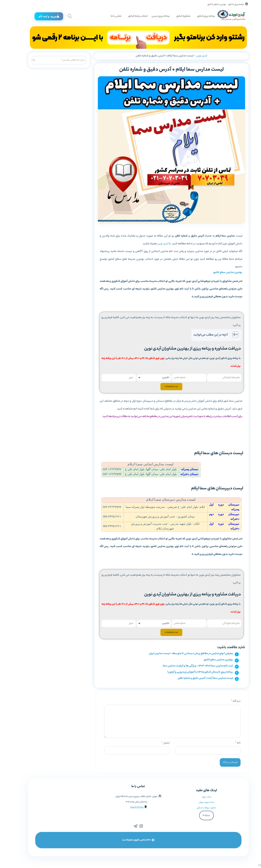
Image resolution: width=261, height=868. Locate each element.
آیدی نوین (194, 56)
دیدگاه (228, 701)
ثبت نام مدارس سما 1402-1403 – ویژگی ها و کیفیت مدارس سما (190, 666)
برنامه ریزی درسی (153, 16)
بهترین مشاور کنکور (209, 4)
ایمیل (158, 743)
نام (230, 743)
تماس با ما (108, 16)
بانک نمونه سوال (199, 802)
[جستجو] (26, 60)
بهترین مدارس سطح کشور (220, 273)
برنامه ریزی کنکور (228, 4)
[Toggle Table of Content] (226, 334)
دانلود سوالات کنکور (199, 808)
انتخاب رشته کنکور (130, 16)
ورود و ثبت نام (41, 16)
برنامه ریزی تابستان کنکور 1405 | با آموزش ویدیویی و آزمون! (192, 672)
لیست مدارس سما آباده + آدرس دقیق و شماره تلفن (198, 678)
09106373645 (129, 807)
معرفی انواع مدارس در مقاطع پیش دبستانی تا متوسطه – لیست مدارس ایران (183, 654)
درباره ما (199, 815)
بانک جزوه (199, 797)
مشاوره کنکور (176, 16)
